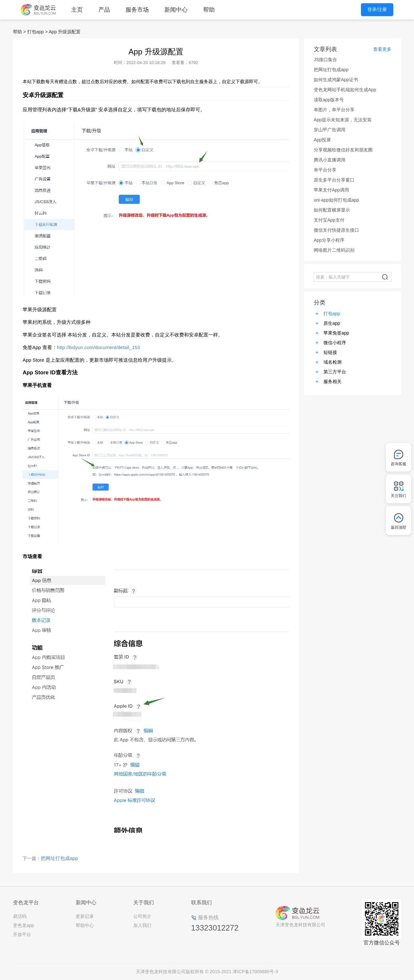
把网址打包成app (59, 858)
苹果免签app (336, 333)
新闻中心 (176, 10)
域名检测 (332, 362)
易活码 (20, 916)
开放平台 (22, 934)
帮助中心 (85, 925)
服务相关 (332, 381)
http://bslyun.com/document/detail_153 (98, 347)
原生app (332, 323)
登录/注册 (377, 9)
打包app (35, 32)
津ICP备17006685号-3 (255, 972)
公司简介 (142, 916)
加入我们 (142, 925)
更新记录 (85, 916)
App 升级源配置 (65, 32)
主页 (77, 10)
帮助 (209, 10)
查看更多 (382, 49)
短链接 (330, 352)
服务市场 (137, 10)
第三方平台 (335, 372)
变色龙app (23, 925)
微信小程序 (335, 343)
